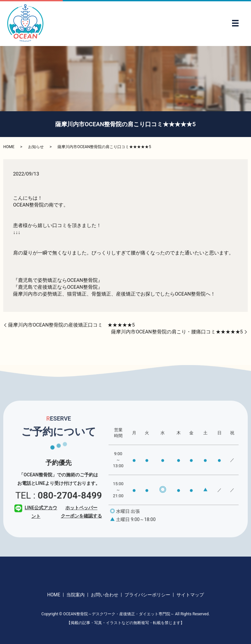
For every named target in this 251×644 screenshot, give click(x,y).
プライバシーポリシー (147, 595)
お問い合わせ (105, 595)
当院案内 (75, 595)
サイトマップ (190, 595)
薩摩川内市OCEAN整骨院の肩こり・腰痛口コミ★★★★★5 (177, 332)
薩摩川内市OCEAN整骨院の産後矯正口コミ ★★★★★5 (72, 325)
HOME (9, 147)
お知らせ (36, 147)
